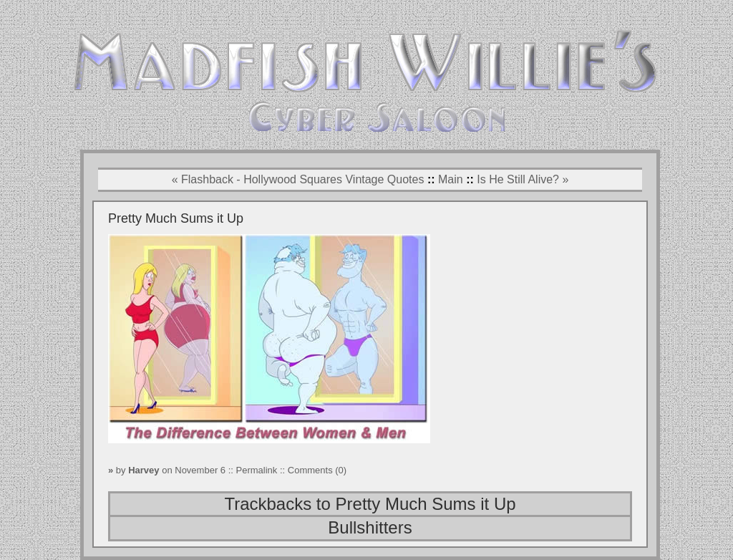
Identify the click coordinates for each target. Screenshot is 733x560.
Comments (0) (317, 470)
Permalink (258, 470)
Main (451, 179)
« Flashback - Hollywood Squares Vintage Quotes (298, 179)
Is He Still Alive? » (523, 179)
